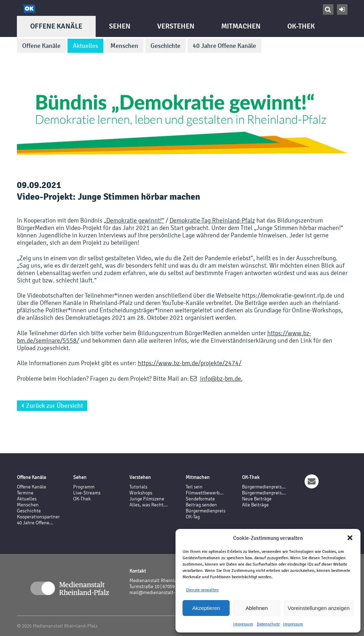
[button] (350, 538)
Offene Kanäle (56, 26)
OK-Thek (301, 26)
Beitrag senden (201, 505)
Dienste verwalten (202, 590)
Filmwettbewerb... (205, 493)
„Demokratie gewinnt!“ (134, 220)
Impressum (243, 624)
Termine (25, 493)
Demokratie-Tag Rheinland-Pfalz (212, 220)
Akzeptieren (206, 608)
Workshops (141, 493)
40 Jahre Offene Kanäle (224, 46)
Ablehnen (257, 608)
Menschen (124, 46)
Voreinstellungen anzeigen (319, 608)
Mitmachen (241, 26)
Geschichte (165, 46)
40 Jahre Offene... (35, 523)
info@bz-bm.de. (221, 378)
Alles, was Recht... (149, 505)
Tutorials (138, 487)
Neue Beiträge (257, 499)
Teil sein (194, 487)
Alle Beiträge (255, 505)
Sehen (120, 26)
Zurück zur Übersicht (52, 406)
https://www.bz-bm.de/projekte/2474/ (190, 363)
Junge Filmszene (147, 499)
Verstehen (176, 26)
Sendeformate (200, 499)
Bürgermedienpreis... (264, 487)
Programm (84, 487)
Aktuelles (85, 46)
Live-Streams (87, 493)
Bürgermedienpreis (206, 511)
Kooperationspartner (38, 517)
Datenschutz (268, 624)
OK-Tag (193, 517)
